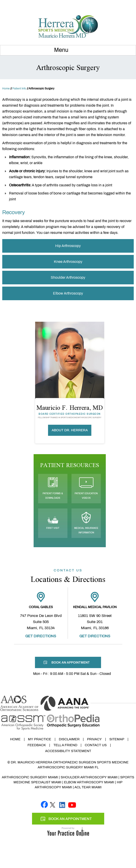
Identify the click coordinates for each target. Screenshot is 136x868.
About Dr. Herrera (70, 430)
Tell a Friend (65, 745)
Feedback (37, 745)
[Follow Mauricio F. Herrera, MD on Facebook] (44, 804)
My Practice (40, 739)
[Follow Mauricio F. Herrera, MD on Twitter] (53, 804)
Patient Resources (70, 465)
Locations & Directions (68, 576)
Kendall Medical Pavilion (95, 607)
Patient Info (19, 89)
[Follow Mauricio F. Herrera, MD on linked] (62, 804)
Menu (67, 50)
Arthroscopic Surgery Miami (30, 777)
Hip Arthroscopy (68, 246)
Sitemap (117, 739)
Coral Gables (41, 607)
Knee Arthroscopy (68, 262)
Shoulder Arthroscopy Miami (89, 777)
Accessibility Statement (68, 751)
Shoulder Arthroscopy (68, 277)
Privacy (94, 739)
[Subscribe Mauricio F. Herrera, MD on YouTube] (72, 804)
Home (6, 89)
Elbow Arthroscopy (68, 293)
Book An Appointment (113, 5)
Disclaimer (69, 739)
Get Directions (41, 636)
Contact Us (96, 745)
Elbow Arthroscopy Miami (89, 782)
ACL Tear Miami (88, 787)
